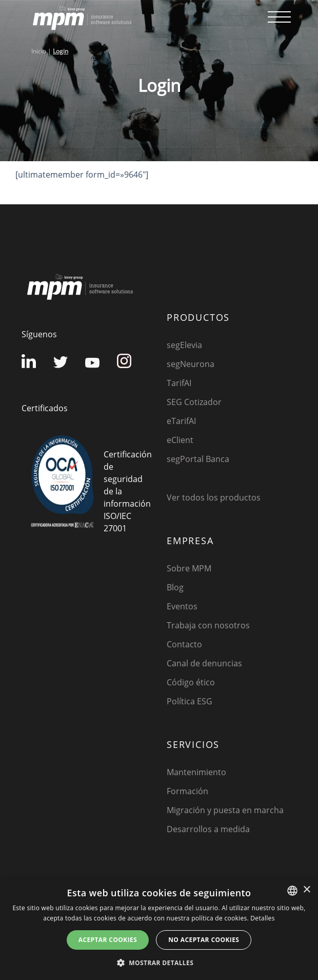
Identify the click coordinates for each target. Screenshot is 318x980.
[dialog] (159, 929)
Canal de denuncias (204, 663)
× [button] (306, 890)
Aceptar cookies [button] (108, 940)
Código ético (191, 682)
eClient (180, 440)
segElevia (184, 345)
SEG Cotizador (194, 402)
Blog (175, 587)
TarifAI (179, 383)
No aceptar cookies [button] (204, 940)
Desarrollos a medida (208, 829)
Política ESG (190, 701)
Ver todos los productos (214, 497)
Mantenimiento (196, 772)
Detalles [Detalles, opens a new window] (262, 918)
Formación (187, 791)
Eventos (182, 606)
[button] (159, 963)
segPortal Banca (198, 459)
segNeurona (191, 364)
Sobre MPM (189, 568)
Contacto (184, 644)
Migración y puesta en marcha (225, 810)
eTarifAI (181, 421)
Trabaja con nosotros (208, 625)
